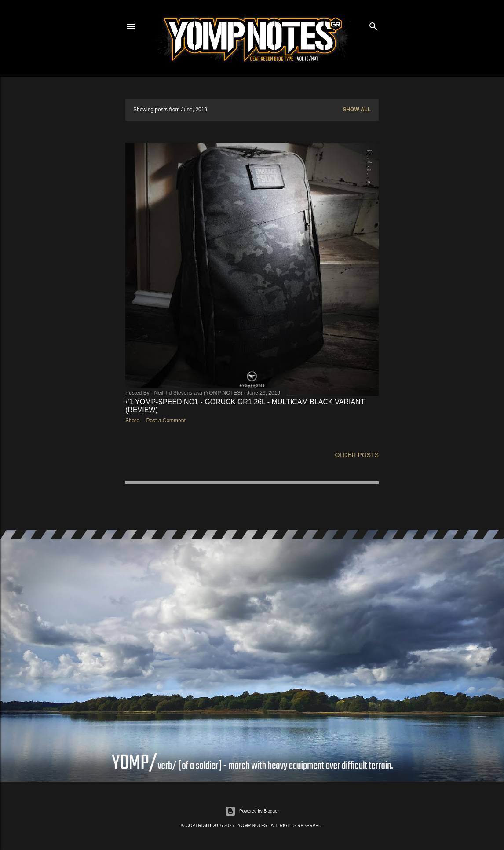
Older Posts (357, 455)
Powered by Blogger (252, 811)
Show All (357, 110)
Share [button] (132, 421)
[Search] (373, 24)
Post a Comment (166, 421)
